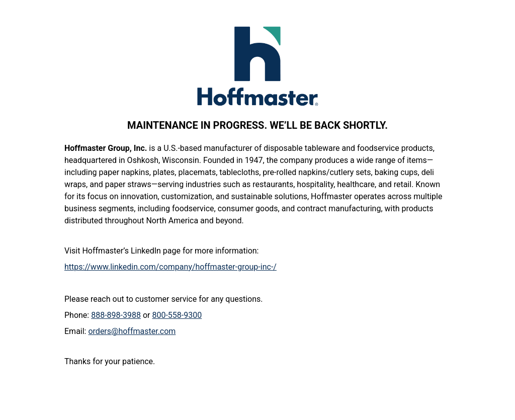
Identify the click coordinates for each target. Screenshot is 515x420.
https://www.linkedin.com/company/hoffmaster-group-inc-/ (170, 267)
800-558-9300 (177, 315)
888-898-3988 (116, 315)
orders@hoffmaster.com (132, 331)
